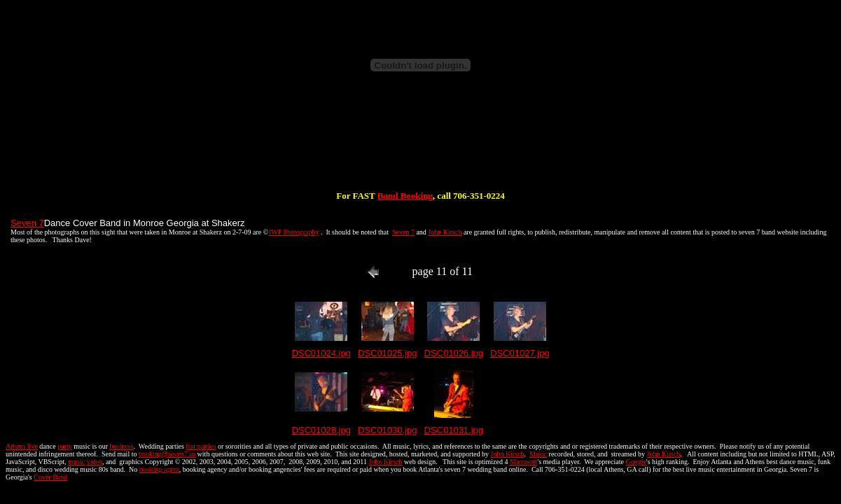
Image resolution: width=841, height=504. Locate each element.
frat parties (201, 446)
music (76, 462)
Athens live (22, 446)
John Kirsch (445, 232)
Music (538, 454)
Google (635, 462)
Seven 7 (27, 223)
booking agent (159, 469)
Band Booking (405, 196)
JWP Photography (293, 232)
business (122, 446)
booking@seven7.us (167, 454)
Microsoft (523, 462)
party (65, 446)
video (95, 462)
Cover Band (50, 477)
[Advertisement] (421, 146)
